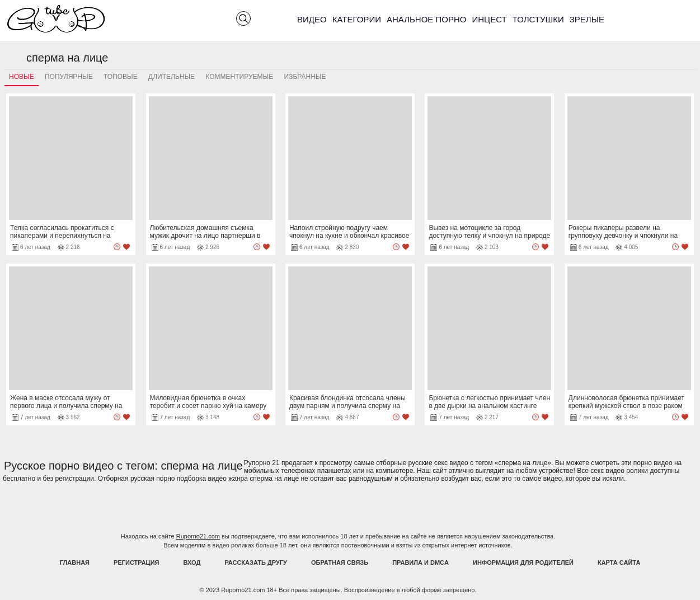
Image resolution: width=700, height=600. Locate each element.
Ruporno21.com (198, 536)
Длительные (172, 77)
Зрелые (587, 19)
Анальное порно (427, 19)
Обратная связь (340, 562)
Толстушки (538, 19)
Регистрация (136, 562)
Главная (75, 562)
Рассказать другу (256, 562)
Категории (357, 19)
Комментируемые (239, 77)
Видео (312, 19)
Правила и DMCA (421, 562)
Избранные (305, 77)
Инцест (489, 19)
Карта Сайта (619, 562)
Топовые (121, 77)
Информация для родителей (523, 562)
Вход (192, 562)
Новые (22, 77)
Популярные (69, 77)
